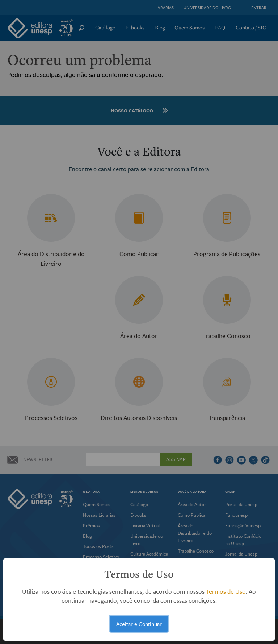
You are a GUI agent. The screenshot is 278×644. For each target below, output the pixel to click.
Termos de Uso (226, 591)
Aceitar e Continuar (139, 624)
